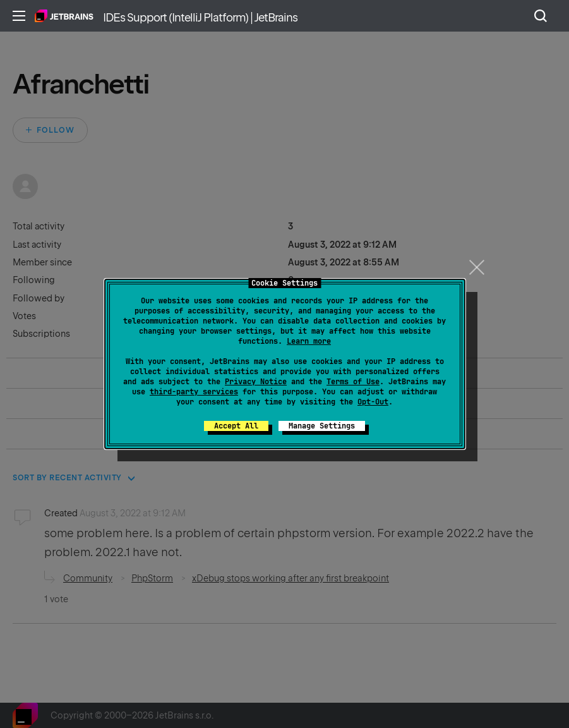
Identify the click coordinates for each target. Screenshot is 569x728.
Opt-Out (373, 402)
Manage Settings (322, 426)
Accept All (236, 426)
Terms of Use (353, 382)
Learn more (309, 341)
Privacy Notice (256, 382)
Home (64, 16)
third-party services (194, 392)
